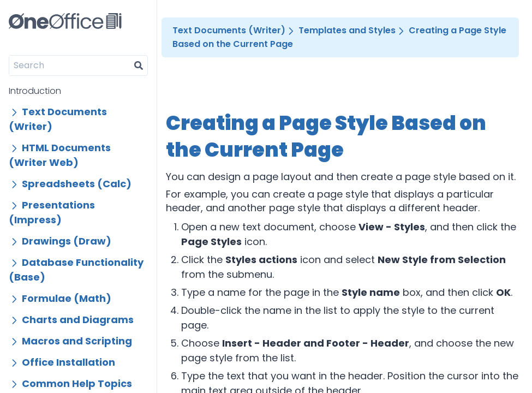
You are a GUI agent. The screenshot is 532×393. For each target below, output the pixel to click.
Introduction (35, 91)
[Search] (70, 65)
